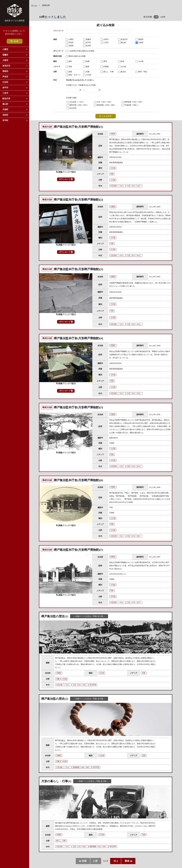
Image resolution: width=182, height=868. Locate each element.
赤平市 (5, 88)
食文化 (122, 72)
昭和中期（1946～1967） (78, 105)
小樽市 (5, 49)
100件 (163, 17)
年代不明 (72, 108)
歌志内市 (6, 99)
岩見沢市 (6, 66)
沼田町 (5, 115)
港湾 (104, 61)
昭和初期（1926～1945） (133, 102)
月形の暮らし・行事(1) (56, 781)
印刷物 (105, 67)
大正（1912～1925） (103, 102)
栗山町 (5, 104)
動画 (86, 67)
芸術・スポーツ (73, 75)
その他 (140, 61)
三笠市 (5, 93)
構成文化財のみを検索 (75, 56)
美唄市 (5, 71)
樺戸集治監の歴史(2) (55, 699)
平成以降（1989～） (131, 105)
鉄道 (121, 61)
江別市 (5, 82)
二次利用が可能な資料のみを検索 (75, 51)
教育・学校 (141, 72)
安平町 (5, 120)
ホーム (34, 5)
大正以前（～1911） (76, 102)
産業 (69, 72)
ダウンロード (66, 179)
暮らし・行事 (107, 72)
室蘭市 (5, 55)
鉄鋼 (86, 61)
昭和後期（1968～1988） (105, 105)
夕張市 (5, 60)
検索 (15, 41)
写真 (69, 67)
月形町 (5, 109)
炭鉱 (69, 61)
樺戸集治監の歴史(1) (55, 616)
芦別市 (5, 77)
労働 (86, 72)
